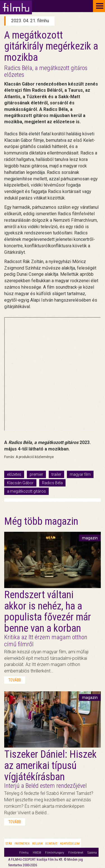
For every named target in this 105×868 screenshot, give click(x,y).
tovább (15, 680)
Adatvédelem (70, 844)
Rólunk (38, 844)
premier (36, 474)
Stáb (9, 844)
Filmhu (24, 853)
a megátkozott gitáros (26, 491)
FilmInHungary (55, 853)
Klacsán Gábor (20, 483)
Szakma (92, 853)
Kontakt (51, 844)
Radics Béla (52, 483)
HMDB (37, 853)
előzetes (14, 474)
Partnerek (22, 844)
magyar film (80, 474)
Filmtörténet (76, 853)
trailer (56, 474)
